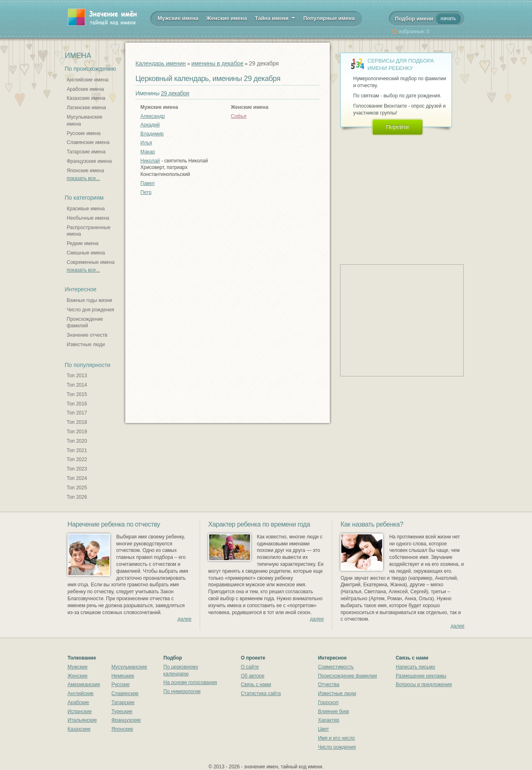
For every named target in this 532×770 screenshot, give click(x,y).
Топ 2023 (77, 469)
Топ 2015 (77, 394)
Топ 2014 (77, 385)
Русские (121, 684)
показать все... (83, 178)
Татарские (123, 702)
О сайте (250, 667)
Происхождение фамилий (85, 323)
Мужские (78, 667)
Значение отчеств (87, 335)
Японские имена (85, 171)
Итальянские (82, 720)
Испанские (80, 711)
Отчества (329, 684)
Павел (148, 183)
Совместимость (336, 667)
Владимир (152, 134)
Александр (153, 116)
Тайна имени (275, 18)
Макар (148, 152)
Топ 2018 (77, 422)
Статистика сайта (261, 693)
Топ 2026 (77, 497)
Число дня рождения (90, 310)
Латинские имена (86, 108)
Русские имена (84, 133)
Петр (146, 192)
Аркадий (150, 125)
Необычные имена (88, 218)
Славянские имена (88, 142)
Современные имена (91, 262)
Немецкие (123, 676)
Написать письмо (415, 667)
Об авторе (252, 676)
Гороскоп (328, 702)
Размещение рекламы (421, 676)
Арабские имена (85, 89)
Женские (78, 676)
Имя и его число (336, 738)
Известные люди (86, 344)
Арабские (78, 702)
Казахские (79, 729)
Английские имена (88, 80)
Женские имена (227, 18)
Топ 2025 (77, 488)
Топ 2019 (77, 432)
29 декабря (175, 93)
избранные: (414, 32)
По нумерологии (182, 691)
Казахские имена (86, 98)
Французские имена (89, 161)
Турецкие (122, 711)
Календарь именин (161, 63)
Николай (150, 161)
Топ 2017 (77, 413)
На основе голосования (190, 682)
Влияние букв (334, 711)
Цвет (323, 729)
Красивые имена (86, 209)
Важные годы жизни (89, 300)
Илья (146, 143)
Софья (239, 116)
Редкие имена (83, 243)
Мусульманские (129, 667)
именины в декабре (217, 63)
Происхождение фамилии (347, 676)
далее (185, 619)
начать (448, 18)
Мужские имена (178, 18)
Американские (84, 684)
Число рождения (337, 747)
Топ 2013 (77, 376)
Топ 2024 (77, 478)
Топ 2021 (77, 450)
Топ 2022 (77, 459)
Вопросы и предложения (424, 684)
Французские (126, 720)
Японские (122, 729)
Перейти (397, 127)
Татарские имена (86, 152)
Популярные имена (329, 18)
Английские (81, 693)
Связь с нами (256, 684)
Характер (329, 720)
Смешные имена (86, 253)
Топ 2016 (77, 404)
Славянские (125, 693)
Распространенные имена (89, 231)
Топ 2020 (77, 441)
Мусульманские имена (85, 120)
